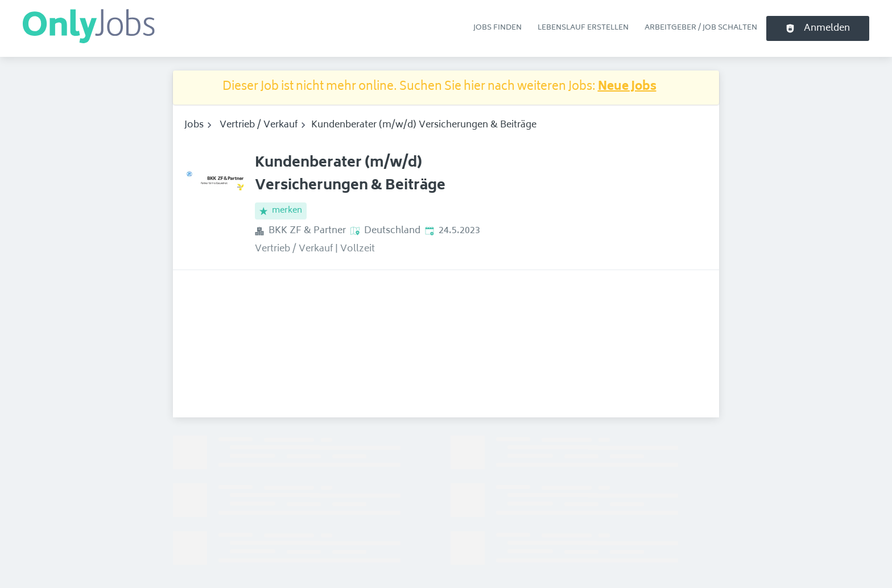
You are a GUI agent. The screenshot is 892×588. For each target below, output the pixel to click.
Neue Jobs (627, 87)
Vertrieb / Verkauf (259, 125)
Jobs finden (497, 28)
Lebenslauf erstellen (583, 28)
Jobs (194, 125)
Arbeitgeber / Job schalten (701, 28)
